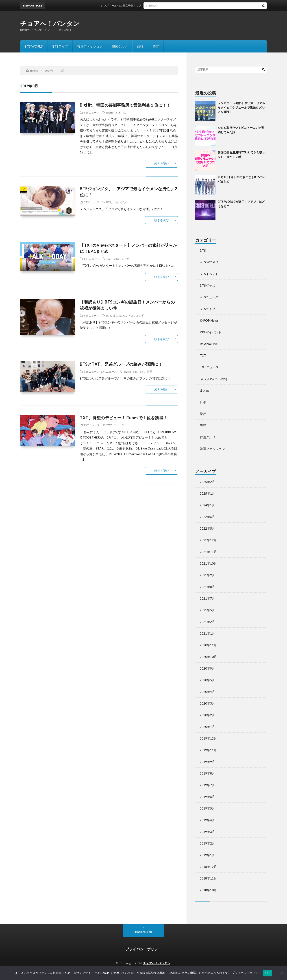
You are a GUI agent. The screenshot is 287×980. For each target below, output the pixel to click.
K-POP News (209, 320)
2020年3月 (207, 703)
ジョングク (120, 202)
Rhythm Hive (209, 344)
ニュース (119, 425)
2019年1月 (207, 855)
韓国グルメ (120, 46)
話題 (150, 371)
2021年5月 (207, 610)
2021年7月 (207, 598)
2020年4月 (207, 692)
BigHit (110, 112)
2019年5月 (207, 808)
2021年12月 (208, 540)
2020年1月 (207, 727)
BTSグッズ (208, 285)
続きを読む (162, 164)
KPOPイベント (211, 332)
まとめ (126, 259)
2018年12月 (208, 867)
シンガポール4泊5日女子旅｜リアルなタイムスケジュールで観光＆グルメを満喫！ (157, 5)
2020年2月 (207, 715)
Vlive (116, 259)
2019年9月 (207, 762)
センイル (128, 315)
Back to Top (144, 932)
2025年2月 (207, 482)
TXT (125, 112)
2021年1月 (207, 633)
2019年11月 (208, 750)
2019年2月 (207, 843)
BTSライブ (60, 46)
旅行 (140, 46)
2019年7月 (207, 785)
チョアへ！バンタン (50, 23)
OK (268, 973)
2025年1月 (207, 493)
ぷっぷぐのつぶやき (214, 379)
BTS (118, 112)
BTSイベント (209, 274)
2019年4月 (207, 820)
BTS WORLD (34, 46)
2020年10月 (208, 657)
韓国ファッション (90, 46)
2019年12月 (208, 738)
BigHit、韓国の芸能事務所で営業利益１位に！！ (125, 105)
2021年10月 (208, 563)
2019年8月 (207, 773)
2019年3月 (207, 832)
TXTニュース (92, 259)
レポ (203, 402)
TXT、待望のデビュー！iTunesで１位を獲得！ (124, 418)
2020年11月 (208, 645)
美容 (156, 46)
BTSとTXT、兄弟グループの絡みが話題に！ (121, 364)
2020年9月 (207, 668)
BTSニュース (91, 112)
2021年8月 (207, 587)
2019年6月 (207, 797)
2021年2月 (207, 622)
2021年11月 (208, 552)
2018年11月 (208, 878)
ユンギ (140, 315)
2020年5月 (207, 680)
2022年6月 (207, 517)
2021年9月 (207, 575)
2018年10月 (208, 890)
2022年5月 (207, 528)
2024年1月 (207, 505)
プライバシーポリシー (143, 949)
